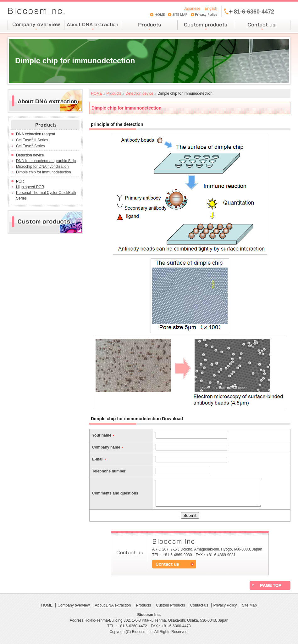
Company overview (74, 605)
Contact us (199, 605)
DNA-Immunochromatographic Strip (46, 161)
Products (114, 93)
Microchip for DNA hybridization (42, 167)
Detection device (139, 93)
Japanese (192, 8)
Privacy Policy (225, 605)
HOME (97, 93)
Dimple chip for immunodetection (44, 172)
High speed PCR (30, 187)
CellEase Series (30, 146)
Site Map (249, 605)
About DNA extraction (113, 605)
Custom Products (171, 605)
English (211, 8)
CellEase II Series (32, 140)
